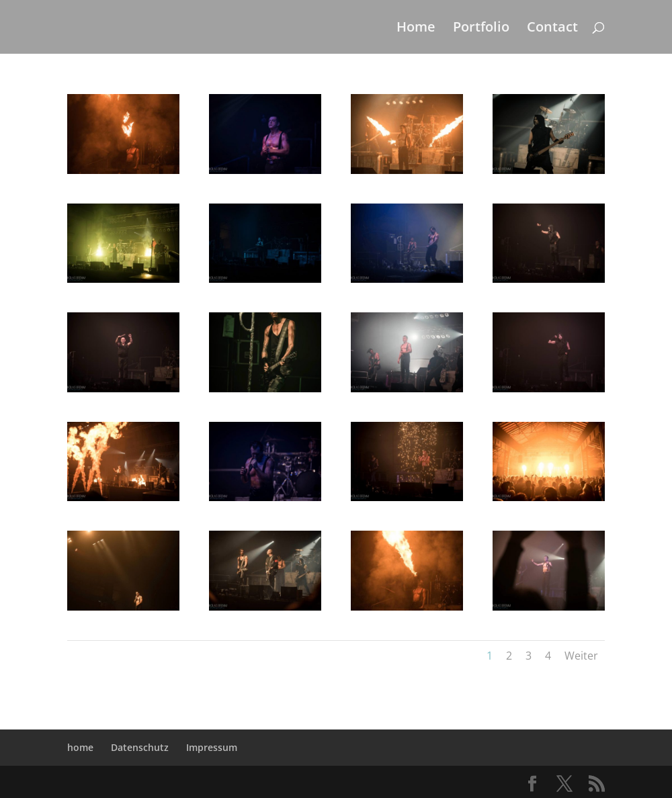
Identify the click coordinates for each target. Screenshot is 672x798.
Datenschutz (140, 747)
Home (416, 29)
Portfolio (481, 29)
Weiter (581, 656)
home (80, 747)
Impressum (212, 747)
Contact (552, 29)
